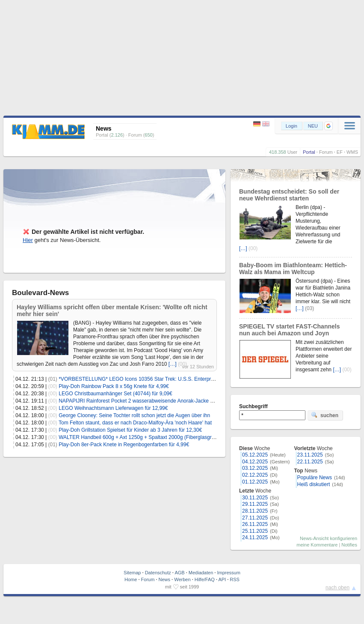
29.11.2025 (255, 504)
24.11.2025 (255, 537)
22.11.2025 (310, 462)
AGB (179, 573)
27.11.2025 (255, 518)
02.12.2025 (255, 475)
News (165, 579)
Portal (309, 152)
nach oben (337, 588)
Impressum (228, 573)
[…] (173, 364)
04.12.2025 (255, 462)
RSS (235, 579)
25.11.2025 (255, 531)
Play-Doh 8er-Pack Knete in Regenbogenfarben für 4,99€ (124, 445)
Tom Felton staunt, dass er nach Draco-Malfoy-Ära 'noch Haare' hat (135, 423)
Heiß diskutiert (314, 484)
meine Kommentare (317, 545)
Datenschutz (158, 573)
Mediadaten (201, 573)
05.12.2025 (255, 455)
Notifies (349, 545)
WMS (352, 152)
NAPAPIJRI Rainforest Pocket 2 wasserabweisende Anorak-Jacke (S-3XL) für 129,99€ (157, 401)
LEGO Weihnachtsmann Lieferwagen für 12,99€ (113, 408)
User (292, 152)
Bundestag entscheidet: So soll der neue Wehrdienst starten (289, 195)
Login (291, 126)
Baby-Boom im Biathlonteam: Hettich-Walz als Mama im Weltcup (293, 269)
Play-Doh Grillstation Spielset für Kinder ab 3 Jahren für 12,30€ (130, 430)
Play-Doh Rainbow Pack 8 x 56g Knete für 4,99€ (114, 386)
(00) (53, 386)
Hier (28, 240)
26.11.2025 (255, 524)
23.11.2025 (310, 455)
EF (340, 152)
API (222, 579)
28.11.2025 (255, 511)
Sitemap (132, 573)
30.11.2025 (255, 498)
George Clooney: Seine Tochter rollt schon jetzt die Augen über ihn (134, 415)
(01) (53, 379)
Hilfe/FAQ (205, 579)
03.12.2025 (255, 468)
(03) (309, 308)
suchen (325, 415)
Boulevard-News (40, 293)
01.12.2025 (255, 482)
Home (131, 579)
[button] (328, 126)
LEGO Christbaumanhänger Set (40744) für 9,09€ (115, 394)
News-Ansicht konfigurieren (328, 538)
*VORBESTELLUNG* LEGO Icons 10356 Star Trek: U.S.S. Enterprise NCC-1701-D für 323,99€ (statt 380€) (181, 379)
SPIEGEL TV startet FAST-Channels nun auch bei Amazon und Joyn (289, 330)
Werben (182, 579)
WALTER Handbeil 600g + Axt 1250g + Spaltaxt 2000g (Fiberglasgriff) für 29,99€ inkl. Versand (166, 437)
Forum (326, 152)
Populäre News (315, 478)
